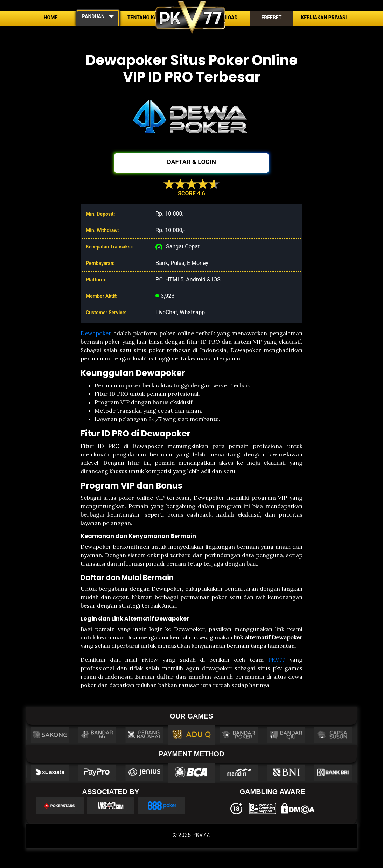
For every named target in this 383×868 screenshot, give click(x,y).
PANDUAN (93, 16)
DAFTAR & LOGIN (191, 162)
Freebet (271, 17)
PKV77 (277, 660)
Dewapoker (96, 333)
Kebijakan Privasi (324, 17)
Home (51, 17)
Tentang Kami (145, 17)
